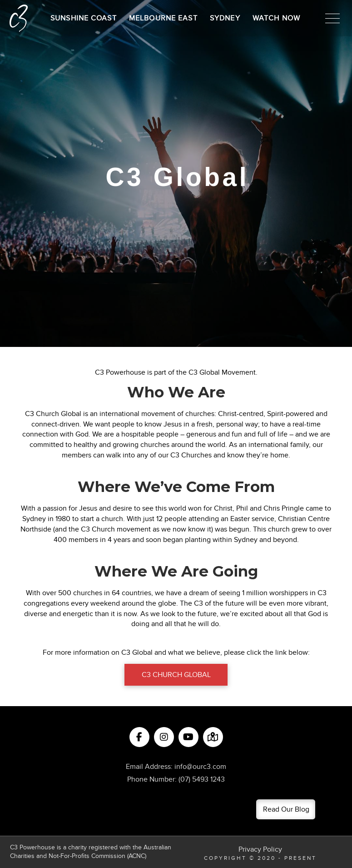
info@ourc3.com (200, 767)
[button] (332, 18)
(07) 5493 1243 (202, 779)
